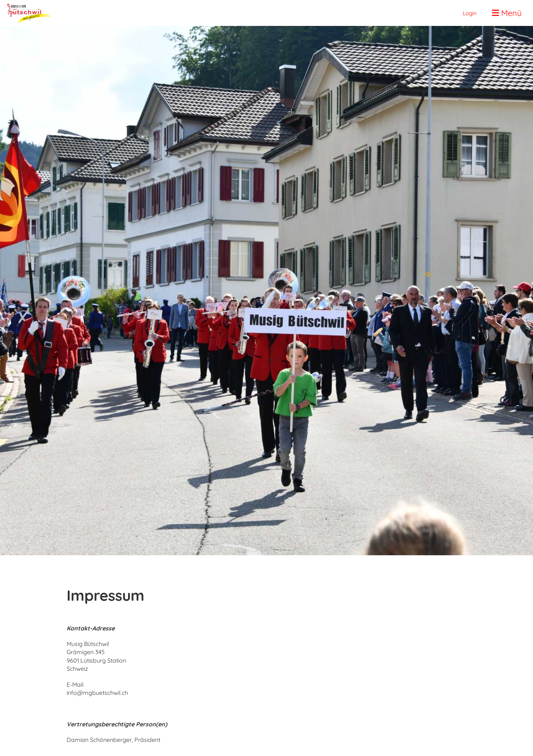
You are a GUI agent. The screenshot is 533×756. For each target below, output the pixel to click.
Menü (507, 13)
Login (470, 13)
